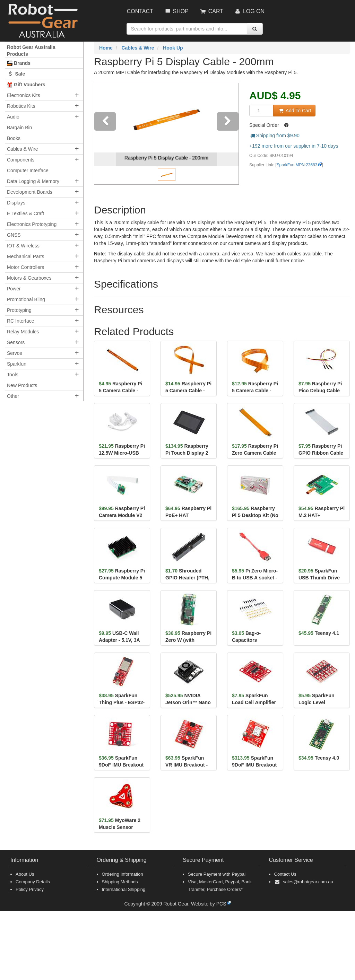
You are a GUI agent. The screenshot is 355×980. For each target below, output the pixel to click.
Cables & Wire (22, 149)
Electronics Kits (24, 95)
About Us (25, 874)
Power (14, 289)
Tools (13, 375)
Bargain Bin (19, 128)
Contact (140, 11)
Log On (249, 11)
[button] (105, 134)
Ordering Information (123, 874)
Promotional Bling (26, 299)
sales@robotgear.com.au (308, 882)
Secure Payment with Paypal (217, 874)
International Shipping (124, 889)
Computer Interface (28, 170)
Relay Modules (23, 332)
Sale (16, 74)
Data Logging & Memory (33, 181)
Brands (19, 63)
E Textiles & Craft (25, 213)
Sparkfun (17, 364)
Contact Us (285, 874)
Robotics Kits (21, 106)
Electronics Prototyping (32, 224)
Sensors (16, 342)
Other (13, 396)
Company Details (33, 882)
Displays (16, 203)
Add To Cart (294, 111)
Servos (15, 353)
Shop (176, 11)
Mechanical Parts (25, 256)
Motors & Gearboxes (29, 278)
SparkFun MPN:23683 (297, 165)
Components (21, 160)
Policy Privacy (30, 889)
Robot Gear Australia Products (31, 51)
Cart (211, 11)
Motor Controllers (25, 267)
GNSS (14, 235)
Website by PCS (209, 904)
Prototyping (19, 310)
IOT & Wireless (23, 246)
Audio (13, 117)
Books (14, 138)
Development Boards (30, 192)
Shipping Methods (120, 882)
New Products (22, 385)
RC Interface (21, 321)
